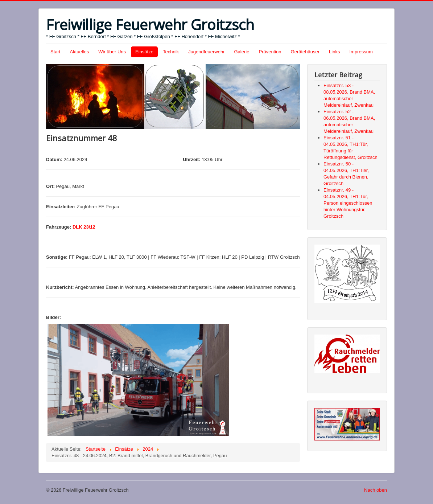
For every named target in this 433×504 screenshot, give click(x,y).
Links (334, 52)
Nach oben (376, 490)
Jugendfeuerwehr (206, 52)
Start (55, 52)
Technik (171, 52)
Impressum (361, 52)
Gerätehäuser (305, 52)
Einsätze (144, 52)
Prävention (270, 52)
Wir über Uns (112, 52)
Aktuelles (79, 52)
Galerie (242, 52)
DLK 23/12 (84, 227)
